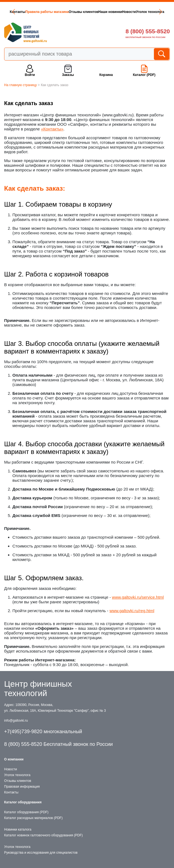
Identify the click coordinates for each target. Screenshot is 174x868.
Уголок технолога (150, 12)
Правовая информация (22, 787)
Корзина (106, 75)
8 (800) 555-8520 (148, 31)
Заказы (68, 75)
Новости (129, 12)
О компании (14, 759)
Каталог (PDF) (144, 75)
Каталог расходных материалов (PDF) (33, 818)
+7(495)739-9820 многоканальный (43, 732)
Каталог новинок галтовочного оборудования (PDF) (43, 835)
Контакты (17, 12)
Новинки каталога (18, 829)
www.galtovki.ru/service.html (138, 597)
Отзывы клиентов (83, 12)
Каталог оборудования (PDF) (26, 812)
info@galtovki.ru (16, 721)
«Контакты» (52, 129)
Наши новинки (110, 12)
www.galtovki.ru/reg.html (132, 611)
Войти (30, 75)
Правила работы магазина (47, 12)
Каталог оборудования (23, 802)
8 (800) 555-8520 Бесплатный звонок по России (59, 744)
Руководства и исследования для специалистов (41, 853)
